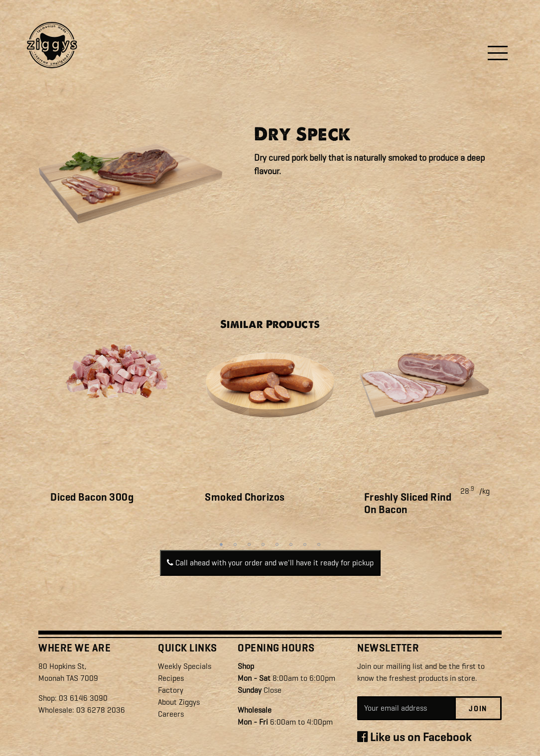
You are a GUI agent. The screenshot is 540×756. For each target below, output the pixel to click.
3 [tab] (249, 544)
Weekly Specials (185, 666)
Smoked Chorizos (245, 497)
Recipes (171, 678)
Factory (171, 690)
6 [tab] (291, 544)
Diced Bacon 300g (92, 497)
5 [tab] (277, 544)
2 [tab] (235, 544)
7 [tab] (305, 544)
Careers (171, 714)
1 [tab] (221, 544)
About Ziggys (179, 702)
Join (478, 709)
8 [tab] (319, 544)
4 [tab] (263, 544)
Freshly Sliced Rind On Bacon (408, 503)
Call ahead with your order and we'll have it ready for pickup (270, 563)
